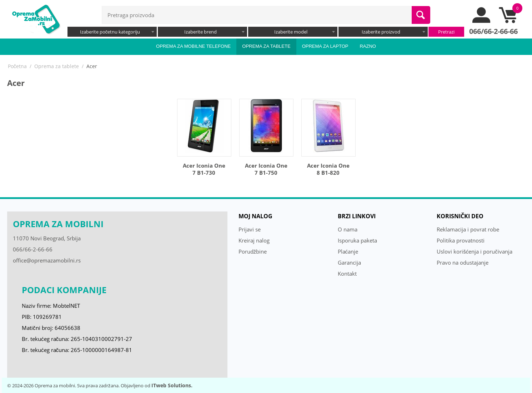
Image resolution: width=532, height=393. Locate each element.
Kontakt (347, 274)
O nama (348, 229)
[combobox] (112, 32)
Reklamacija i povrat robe (468, 229)
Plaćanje (348, 251)
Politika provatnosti (461, 240)
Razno (368, 46)
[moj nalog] (482, 21)
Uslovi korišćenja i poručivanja (475, 251)
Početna (17, 66)
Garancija (349, 262)
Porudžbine (253, 251)
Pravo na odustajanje (463, 262)
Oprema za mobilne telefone (193, 46)
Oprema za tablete (266, 46)
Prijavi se (250, 229)
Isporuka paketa (357, 240)
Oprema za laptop (325, 46)
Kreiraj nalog (254, 240)
